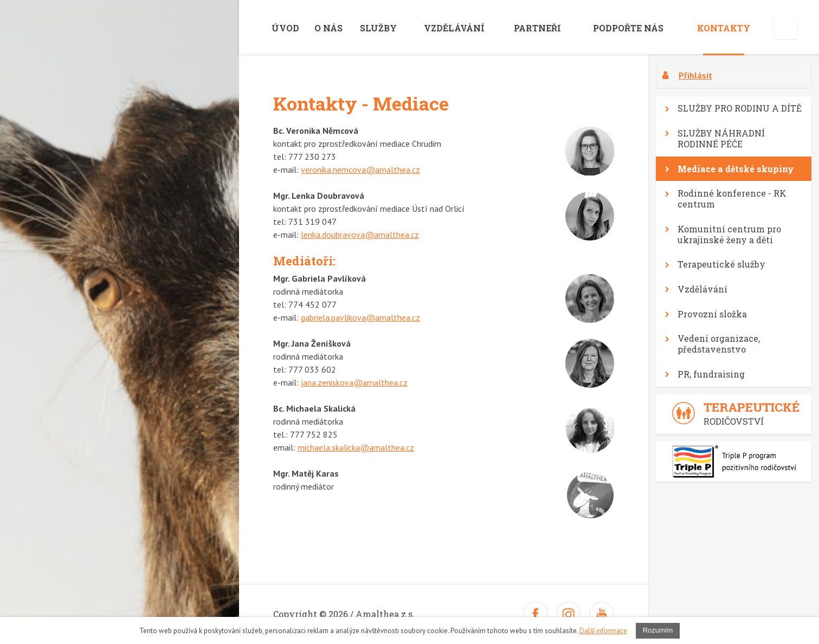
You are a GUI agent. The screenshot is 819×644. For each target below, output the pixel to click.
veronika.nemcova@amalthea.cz (360, 170)
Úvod (285, 28)
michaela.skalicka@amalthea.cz (356, 447)
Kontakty (724, 28)
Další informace (603, 631)
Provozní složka (712, 314)
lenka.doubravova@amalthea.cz (360, 235)
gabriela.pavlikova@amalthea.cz (360, 317)
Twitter (569, 614)
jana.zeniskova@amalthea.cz (354, 382)
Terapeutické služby (721, 264)
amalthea (149, 23)
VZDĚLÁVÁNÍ (454, 28)
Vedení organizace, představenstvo (719, 344)
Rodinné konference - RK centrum (732, 199)
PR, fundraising (711, 374)
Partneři (537, 28)
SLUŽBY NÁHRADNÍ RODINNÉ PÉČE (721, 138)
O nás (328, 28)
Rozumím (658, 630)
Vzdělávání (702, 289)
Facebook (536, 614)
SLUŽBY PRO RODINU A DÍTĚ (740, 108)
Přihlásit (695, 75)
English (785, 27)
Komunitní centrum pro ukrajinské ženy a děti (729, 234)
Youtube (602, 614)
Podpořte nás (628, 28)
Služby (378, 28)
